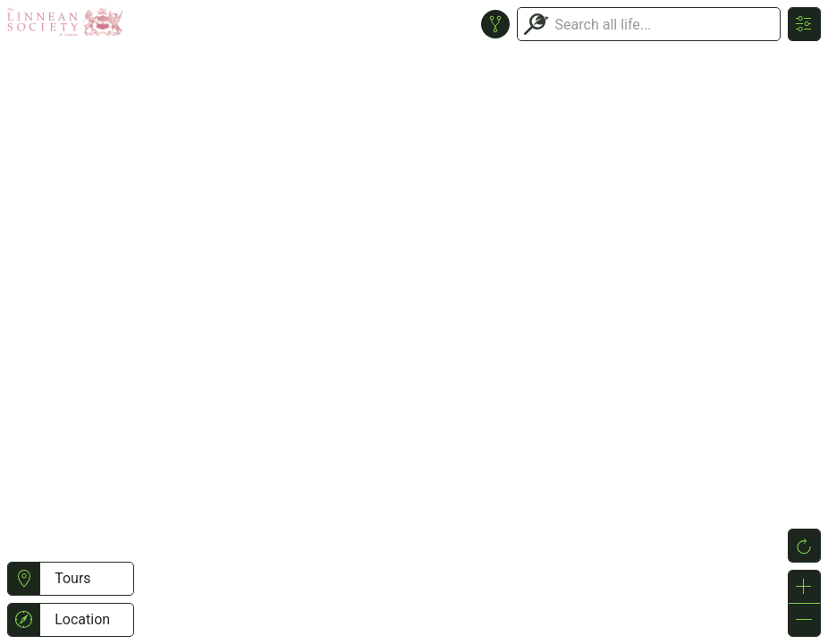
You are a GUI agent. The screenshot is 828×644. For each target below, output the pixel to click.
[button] (24, 579)
